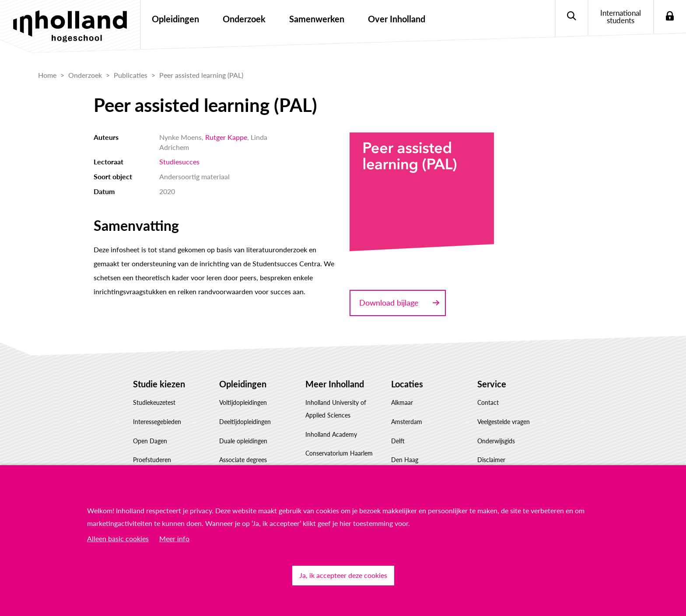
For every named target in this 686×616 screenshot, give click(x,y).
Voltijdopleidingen (243, 402)
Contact (488, 402)
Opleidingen (243, 384)
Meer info (174, 538)
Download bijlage (389, 303)
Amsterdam (407, 422)
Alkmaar (402, 402)
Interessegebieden (157, 422)
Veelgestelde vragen (504, 422)
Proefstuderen (152, 460)
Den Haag (405, 460)
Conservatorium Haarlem (339, 453)
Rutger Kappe (226, 137)
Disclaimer (491, 460)
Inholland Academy (331, 434)
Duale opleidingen (243, 441)
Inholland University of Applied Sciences (336, 409)
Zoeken (571, 16)
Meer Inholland (335, 384)
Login (670, 16)
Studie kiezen (159, 384)
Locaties (407, 384)
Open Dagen (150, 441)
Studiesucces (179, 162)
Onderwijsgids (496, 441)
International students (621, 17)
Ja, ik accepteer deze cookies (343, 575)
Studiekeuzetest (154, 402)
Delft (398, 441)
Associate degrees (243, 460)
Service (492, 384)
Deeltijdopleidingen (245, 422)
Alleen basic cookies (118, 538)
